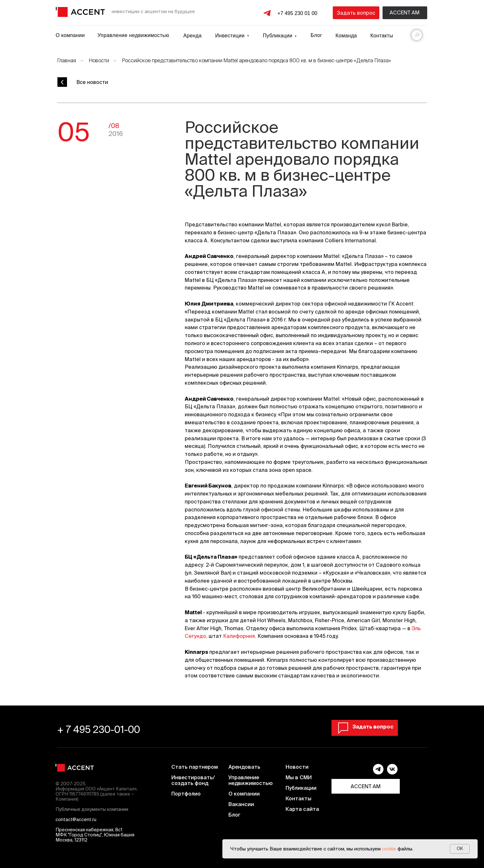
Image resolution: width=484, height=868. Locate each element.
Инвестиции (230, 36)
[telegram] (378, 773)
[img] (80, 12)
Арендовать (244, 767)
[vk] (392, 773)
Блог (316, 35)
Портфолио (186, 794)
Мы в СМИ (299, 777)
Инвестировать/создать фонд (193, 780)
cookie (389, 849)
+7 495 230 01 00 (297, 13)
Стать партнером (195, 767)
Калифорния (239, 636)
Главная (67, 60)
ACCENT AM (366, 786)
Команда (346, 36)
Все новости (92, 82)
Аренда (193, 36)
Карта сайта (302, 809)
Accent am (405, 12)
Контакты (382, 36)
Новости (99, 60)
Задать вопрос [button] (356, 13)
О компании (70, 35)
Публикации (301, 788)
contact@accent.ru (76, 819)
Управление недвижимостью (134, 35)
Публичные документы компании (92, 809)
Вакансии (241, 804)
